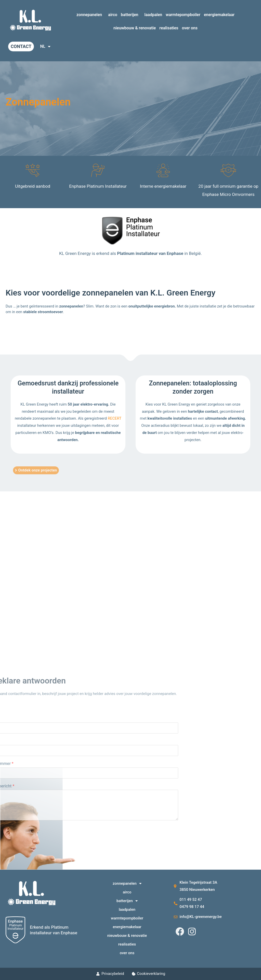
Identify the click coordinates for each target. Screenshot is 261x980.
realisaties (169, 28)
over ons (190, 28)
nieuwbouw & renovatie (135, 28)
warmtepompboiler (183, 15)
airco (113, 15)
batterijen (131, 15)
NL (45, 46)
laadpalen (153, 15)
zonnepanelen (90, 15)
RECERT (115, 418)
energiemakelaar (219, 15)
